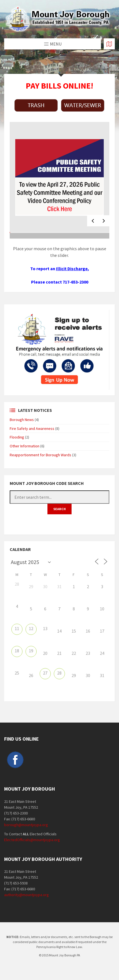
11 (17, 628)
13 (45, 628)
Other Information (25, 446)
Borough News (22, 420)
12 (31, 628)
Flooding (17, 437)
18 (17, 651)
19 (31, 651)
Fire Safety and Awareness (32, 428)
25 (17, 673)
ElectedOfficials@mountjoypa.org (32, 840)
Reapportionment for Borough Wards (40, 455)
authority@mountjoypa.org (26, 895)
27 (45, 673)
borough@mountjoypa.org (26, 825)
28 (17, 584)
